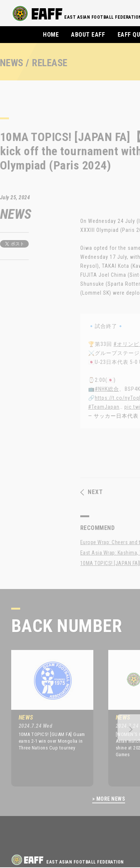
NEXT (92, 492)
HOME (51, 35)
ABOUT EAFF (88, 35)
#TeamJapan (104, 407)
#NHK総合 (107, 389)
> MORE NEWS (109, 799)
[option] (47, 718)
